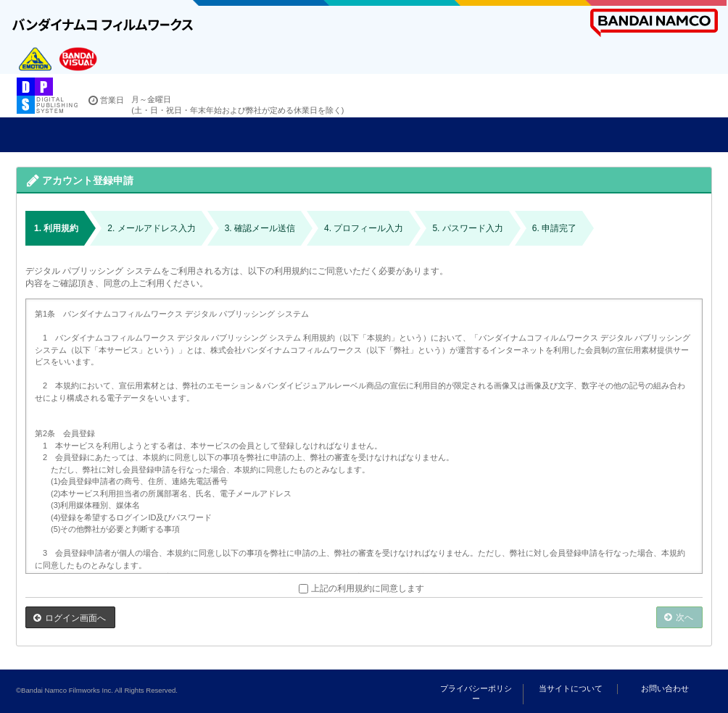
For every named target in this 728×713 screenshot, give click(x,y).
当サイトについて (571, 688)
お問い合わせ (665, 688)
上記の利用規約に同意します (361, 588)
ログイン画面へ (75, 618)
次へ (684, 617)
